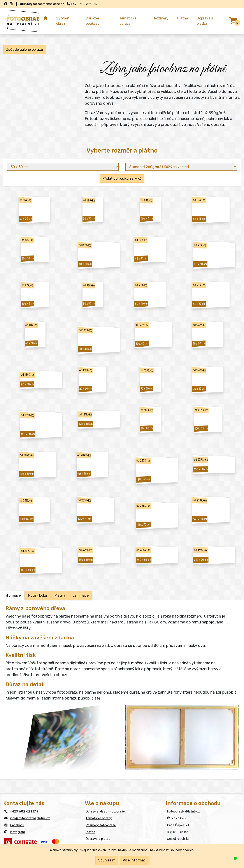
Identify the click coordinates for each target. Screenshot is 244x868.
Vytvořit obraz (63, 21)
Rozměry (161, 18)
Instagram (17, 832)
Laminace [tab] (81, 595)
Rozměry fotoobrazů (101, 825)
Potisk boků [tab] (38, 595)
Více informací (135, 860)
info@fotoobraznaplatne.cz (30, 818)
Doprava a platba (205, 21)
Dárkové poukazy (93, 21)
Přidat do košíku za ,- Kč (122, 178)
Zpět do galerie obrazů (25, 49)
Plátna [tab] (60, 595)
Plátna (183, 18)
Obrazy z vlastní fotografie (105, 812)
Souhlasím (107, 860)
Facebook (17, 825)
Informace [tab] (12, 595)
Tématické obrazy (128, 21)
